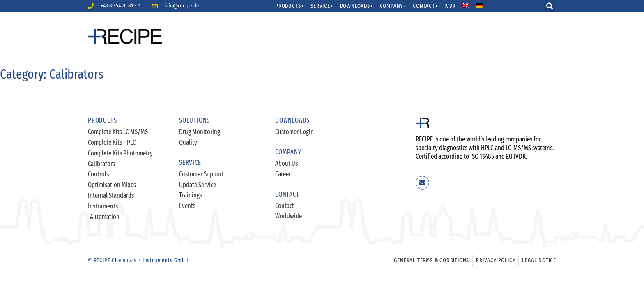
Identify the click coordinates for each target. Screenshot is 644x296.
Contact (425, 6)
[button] (550, 6)
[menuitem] (471, 6)
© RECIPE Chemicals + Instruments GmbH (138, 260)
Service (322, 6)
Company (393, 6)
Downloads (357, 6)
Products (290, 6)
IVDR (450, 6)
